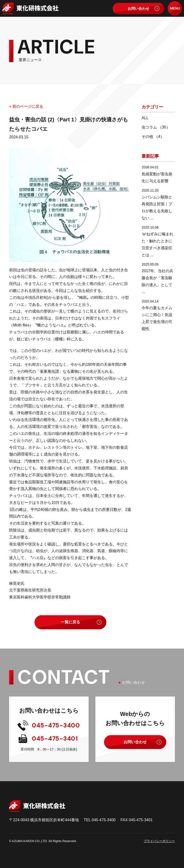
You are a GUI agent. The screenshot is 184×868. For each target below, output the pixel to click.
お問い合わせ (138, 9)
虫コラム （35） (156, 127)
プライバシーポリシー (159, 841)
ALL (145, 118)
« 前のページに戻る (26, 106)
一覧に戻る (70, 622)
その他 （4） (153, 137)
